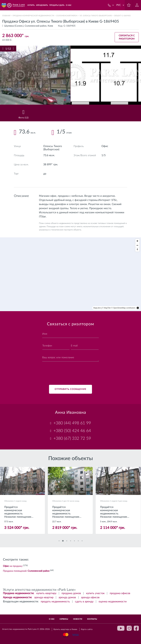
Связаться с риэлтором (127, 37)
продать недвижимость (55, 602)
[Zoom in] (137, 241)
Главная (6, 16)
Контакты (92, 619)
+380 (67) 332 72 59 (72, 438)
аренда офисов (90, 598)
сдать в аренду (84, 602)
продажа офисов (120, 593)
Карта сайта (87, 629)
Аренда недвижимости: (17, 598)
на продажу (13, 566)
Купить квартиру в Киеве (65, 629)
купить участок (95, 593)
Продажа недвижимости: (19, 593)
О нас (52, 619)
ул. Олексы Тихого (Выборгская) (96, 16)
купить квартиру (46, 593)
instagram (129, 628)
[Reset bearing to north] (137, 250)
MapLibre (97, 308)
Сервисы (64, 619)
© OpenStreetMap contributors (123, 308)
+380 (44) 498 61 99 (72, 423)
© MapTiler (106, 308)
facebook (136, 628)
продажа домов (71, 593)
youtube (121, 628)
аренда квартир (44, 598)
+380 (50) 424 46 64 (72, 431)
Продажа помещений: (26, 571)
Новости (78, 619)
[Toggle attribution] (138, 308)
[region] (70, 274)
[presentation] (65, 371)
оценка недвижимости (113, 602)
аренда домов (67, 598)
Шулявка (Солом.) (14, 26)
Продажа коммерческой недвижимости (33, 16)
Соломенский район (67, 16)
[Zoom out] (137, 245)
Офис (105, 146)
